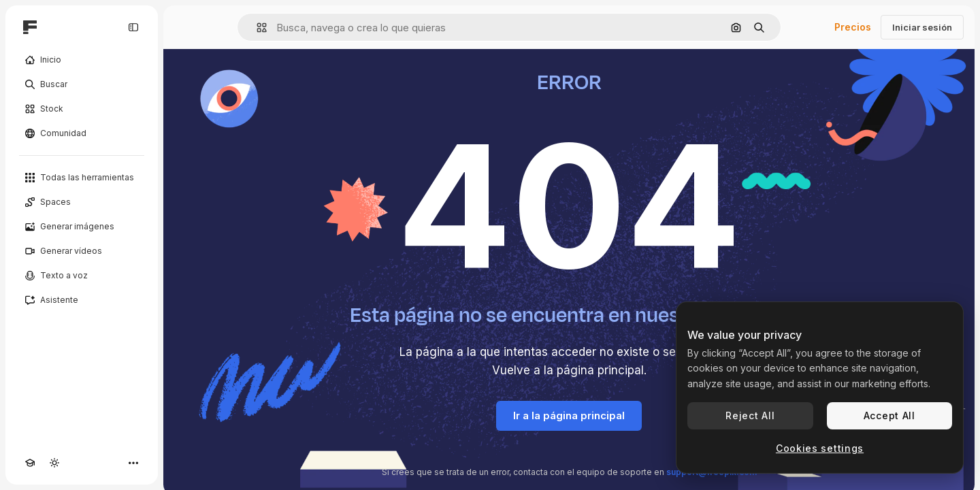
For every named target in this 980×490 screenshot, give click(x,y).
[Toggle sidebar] (133, 27)
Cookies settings (820, 448)
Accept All (889, 415)
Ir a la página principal (569, 415)
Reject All (750, 415)
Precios (853, 27)
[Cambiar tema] (54, 463)
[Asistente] (82, 300)
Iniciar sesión (922, 27)
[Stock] (82, 109)
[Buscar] (82, 84)
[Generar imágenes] (82, 227)
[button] (256, 28)
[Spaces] (82, 202)
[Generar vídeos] (82, 251)
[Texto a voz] (82, 276)
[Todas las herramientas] (82, 178)
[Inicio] (82, 60)
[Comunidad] (82, 133)
